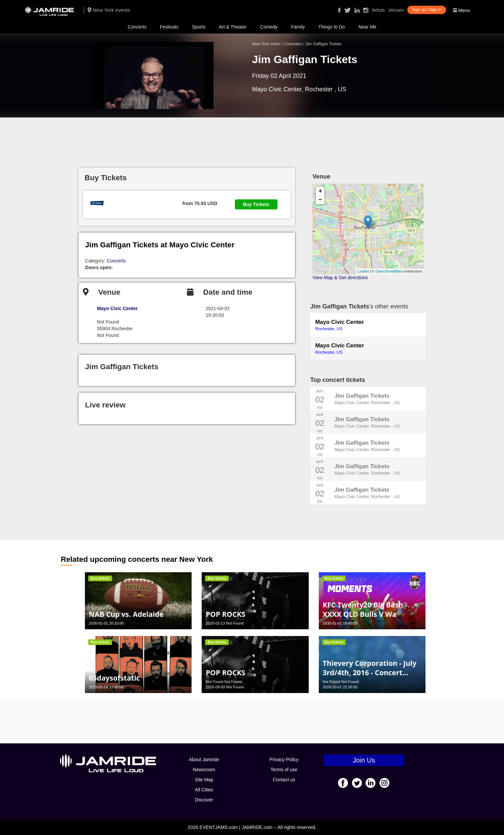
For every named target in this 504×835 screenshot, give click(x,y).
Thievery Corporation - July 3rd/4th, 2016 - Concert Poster (369, 673)
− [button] (320, 200)
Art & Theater (233, 27)
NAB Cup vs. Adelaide (126, 614)
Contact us (284, 780)
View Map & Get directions (340, 278)
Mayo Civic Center (339, 322)
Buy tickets (100, 578)
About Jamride (204, 759)
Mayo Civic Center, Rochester (293, 89)
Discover (204, 800)
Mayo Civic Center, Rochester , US (367, 403)
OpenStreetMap (389, 271)
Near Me (367, 27)
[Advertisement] (252, 139)
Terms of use (284, 770)
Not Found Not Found (224, 682)
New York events (109, 10)
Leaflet (363, 271)
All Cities (204, 790)
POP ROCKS (225, 614)
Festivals (169, 27)
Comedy (269, 27)
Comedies (293, 44)
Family (298, 27)
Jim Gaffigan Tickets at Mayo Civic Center (160, 245)
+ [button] (320, 191)
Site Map (204, 780)
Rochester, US (329, 329)
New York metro (266, 44)
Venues (396, 10)
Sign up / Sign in (427, 10)
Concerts (137, 27)
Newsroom (204, 770)
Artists (378, 10)
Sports (199, 27)
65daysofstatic (114, 678)
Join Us (364, 760)
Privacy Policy (284, 759)
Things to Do (332, 27)
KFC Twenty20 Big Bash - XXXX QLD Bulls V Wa (365, 609)
